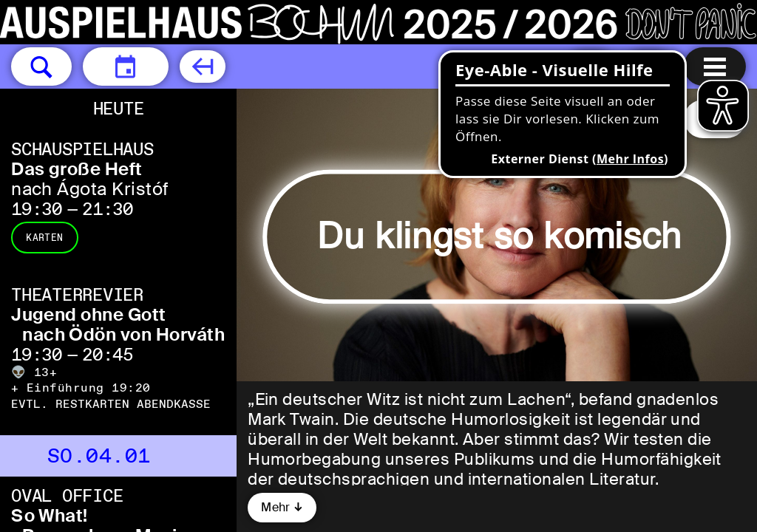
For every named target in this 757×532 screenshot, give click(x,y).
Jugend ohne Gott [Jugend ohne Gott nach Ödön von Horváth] (89, 314)
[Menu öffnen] (715, 66)
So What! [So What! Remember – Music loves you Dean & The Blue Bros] (50, 515)
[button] (41, 66)
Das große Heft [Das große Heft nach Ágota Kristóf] (77, 169)
